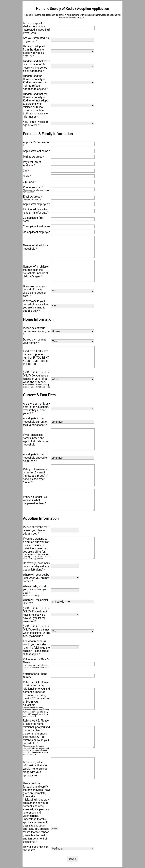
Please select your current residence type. (37, 331)
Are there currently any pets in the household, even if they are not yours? (36, 409)
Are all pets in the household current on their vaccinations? (36, 422)
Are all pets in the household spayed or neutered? (35, 458)
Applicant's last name (37, 151)
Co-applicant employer (36, 232)
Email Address (33, 197)
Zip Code (29, 182)
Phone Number (33, 187)
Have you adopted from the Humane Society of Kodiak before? (34, 51)
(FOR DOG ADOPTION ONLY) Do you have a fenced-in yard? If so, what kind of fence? (36, 377)
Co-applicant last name (37, 226)
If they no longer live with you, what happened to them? (35, 500)
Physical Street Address (32, 164)
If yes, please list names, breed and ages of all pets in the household (36, 440)
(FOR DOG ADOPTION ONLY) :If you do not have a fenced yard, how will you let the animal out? (36, 615)
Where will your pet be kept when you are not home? (36, 578)
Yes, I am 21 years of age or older (35, 123)
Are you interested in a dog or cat (36, 40)
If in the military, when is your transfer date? (36, 211)
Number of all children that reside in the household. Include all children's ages (36, 272)
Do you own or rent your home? (34, 341)
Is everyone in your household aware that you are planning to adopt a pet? (36, 306)
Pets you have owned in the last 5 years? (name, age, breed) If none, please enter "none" (36, 476)
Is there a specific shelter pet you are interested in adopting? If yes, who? (37, 28)
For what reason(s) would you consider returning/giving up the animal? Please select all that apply (36, 648)
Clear (55, 828)
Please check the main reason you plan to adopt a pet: (36, 530)
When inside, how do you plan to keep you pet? (35, 590)
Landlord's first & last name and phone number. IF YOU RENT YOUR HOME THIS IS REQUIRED (36, 358)
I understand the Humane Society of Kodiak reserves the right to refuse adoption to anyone (35, 82)
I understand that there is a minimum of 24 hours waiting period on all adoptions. (36, 66)
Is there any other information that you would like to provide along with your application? (35, 769)
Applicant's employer (36, 204)
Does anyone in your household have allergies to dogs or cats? (35, 291)
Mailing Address (34, 157)
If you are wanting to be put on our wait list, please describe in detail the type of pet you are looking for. (36, 545)
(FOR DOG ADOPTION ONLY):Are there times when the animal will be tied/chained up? (37, 631)
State (27, 176)
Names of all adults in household (36, 247)
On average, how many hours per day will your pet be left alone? (36, 566)
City (26, 171)
